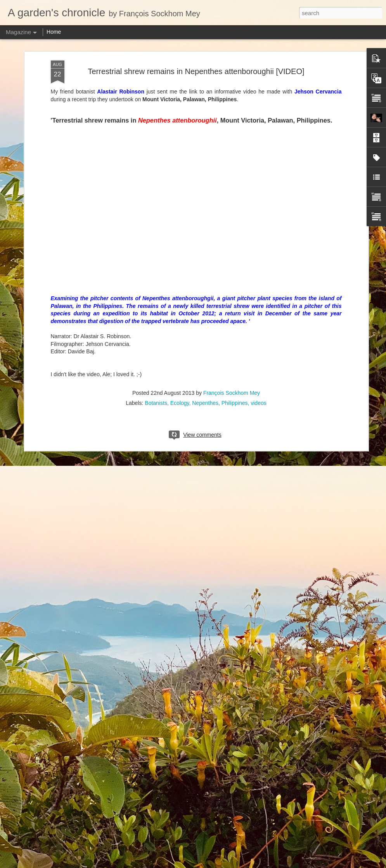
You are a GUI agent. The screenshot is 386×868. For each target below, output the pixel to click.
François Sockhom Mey (232, 393)
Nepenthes (205, 403)
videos (258, 403)
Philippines (235, 403)
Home (54, 32)
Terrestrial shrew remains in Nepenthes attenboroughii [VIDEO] (196, 71)
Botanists (156, 403)
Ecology (180, 403)
